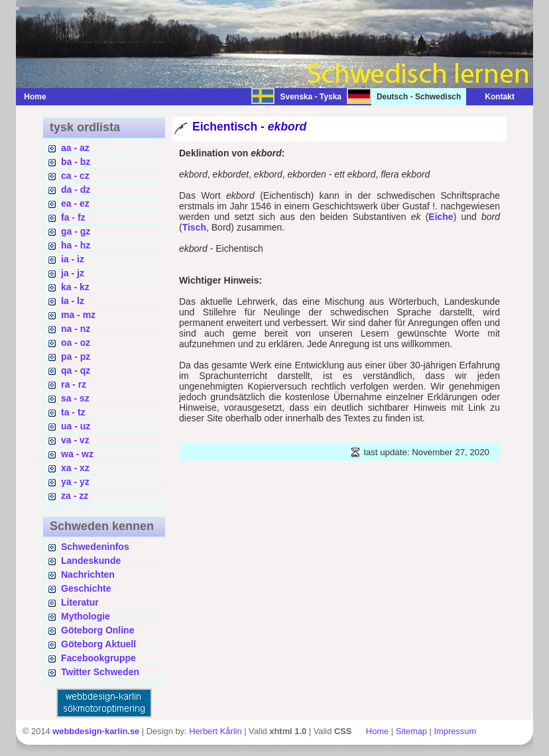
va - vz (75, 440)
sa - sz (75, 398)
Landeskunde (91, 561)
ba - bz (76, 162)
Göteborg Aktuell (98, 644)
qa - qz (76, 370)
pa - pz (76, 356)
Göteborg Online (97, 630)
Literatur (80, 602)
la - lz (73, 301)
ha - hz (76, 245)
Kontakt (493, 97)
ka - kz (75, 287)
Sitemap (411, 731)
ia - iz (73, 259)
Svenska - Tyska (311, 97)
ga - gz (76, 231)
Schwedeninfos (95, 547)
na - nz (76, 329)
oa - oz (76, 343)
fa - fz (73, 217)
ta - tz (73, 412)
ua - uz (76, 426)
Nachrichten (88, 574)
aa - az (75, 148)
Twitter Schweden (100, 672)
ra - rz (74, 384)
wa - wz (77, 454)
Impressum (455, 731)
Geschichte (86, 588)
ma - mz (78, 315)
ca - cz (75, 176)
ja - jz (73, 273)
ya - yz (75, 482)
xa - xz (75, 468)
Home (35, 97)
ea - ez (75, 203)
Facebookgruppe (98, 658)
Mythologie (86, 616)
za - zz (75, 496)
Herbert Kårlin (215, 731)
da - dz (76, 189)
